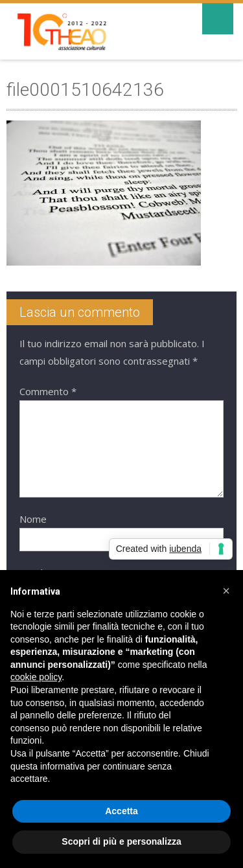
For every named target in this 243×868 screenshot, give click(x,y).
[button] (226, 591)
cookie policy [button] (36, 677)
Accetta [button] (121, 811)
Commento (48, 391)
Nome (33, 519)
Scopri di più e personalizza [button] (121, 841)
